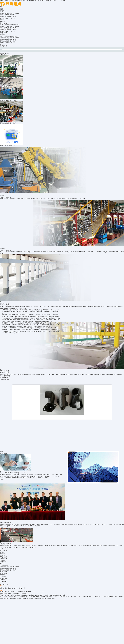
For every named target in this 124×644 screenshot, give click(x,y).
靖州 (112, 597)
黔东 (72, 597)
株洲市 (68, 597)
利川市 (120, 597)
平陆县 (100, 597)
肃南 (64, 597)
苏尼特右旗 (86, 597)
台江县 (108, 597)
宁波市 (116, 597)
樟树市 (76, 597)
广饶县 (104, 597)
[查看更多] (83, 199)
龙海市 (91, 597)
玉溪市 (80, 597)
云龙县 (95, 597)
